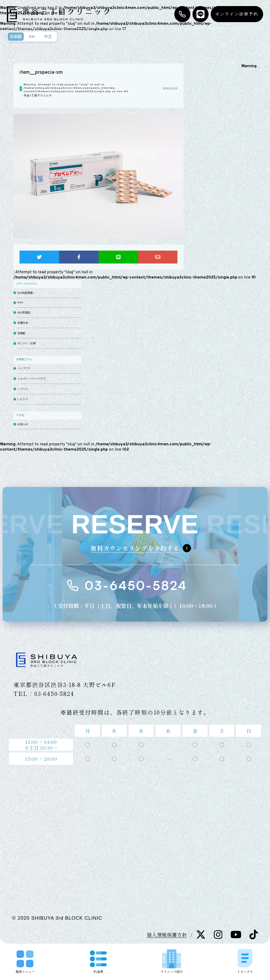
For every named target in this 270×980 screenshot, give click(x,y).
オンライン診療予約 (237, 14)
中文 (48, 36)
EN (32, 36)
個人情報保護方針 (167, 935)
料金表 (98, 962)
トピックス (245, 961)
